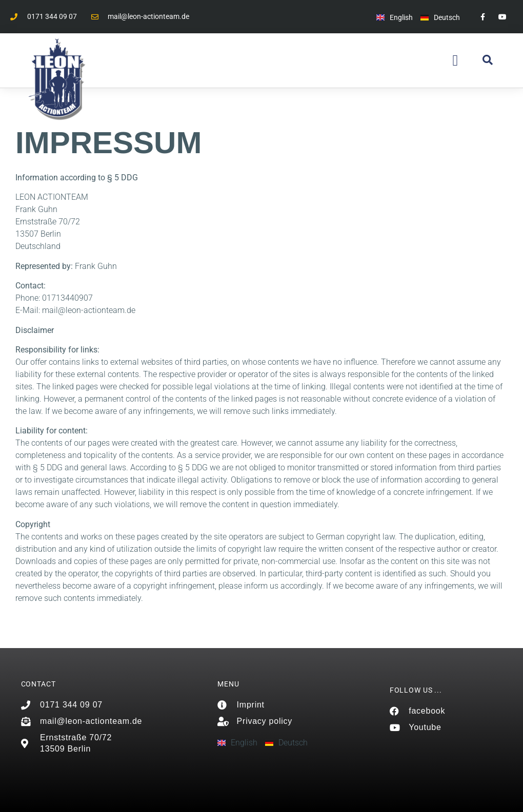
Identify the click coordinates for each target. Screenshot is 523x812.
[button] (455, 61)
